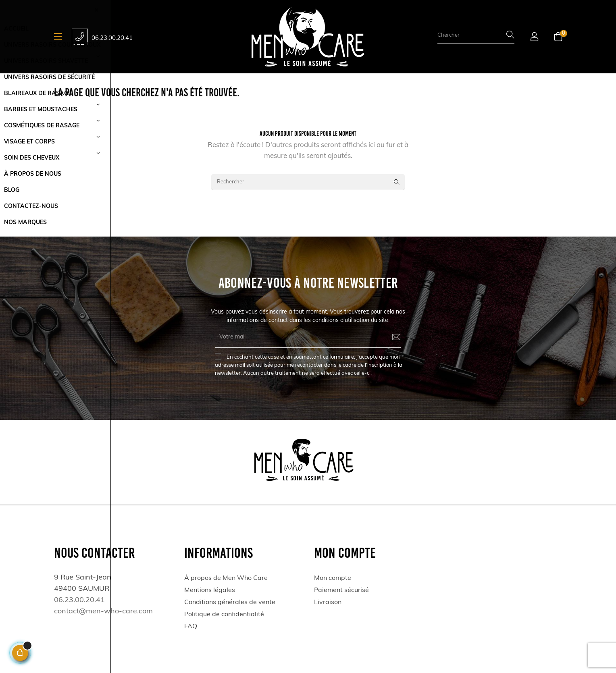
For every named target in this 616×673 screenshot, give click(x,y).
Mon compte (333, 578)
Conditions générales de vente (230, 602)
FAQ (191, 627)
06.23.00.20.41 (112, 38)
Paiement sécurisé (341, 590)
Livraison (328, 602)
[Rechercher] (308, 182)
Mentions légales (210, 590)
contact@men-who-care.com (103, 612)
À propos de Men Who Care (226, 578)
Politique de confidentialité (224, 615)
